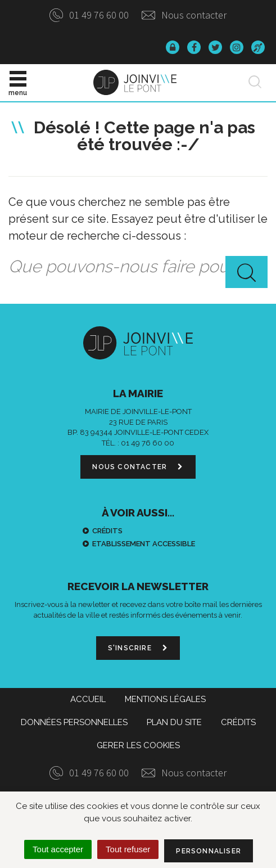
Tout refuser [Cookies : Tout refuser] (128, 849)
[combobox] (138, 267)
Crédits (107, 531)
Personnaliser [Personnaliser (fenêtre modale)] (209, 851)
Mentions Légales (165, 699)
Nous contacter (184, 15)
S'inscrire (138, 648)
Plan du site (174, 722)
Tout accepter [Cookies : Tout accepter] (58, 849)
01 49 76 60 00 (89, 15)
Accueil (88, 699)
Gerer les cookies (138, 745)
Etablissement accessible (144, 544)
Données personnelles (74, 722)
